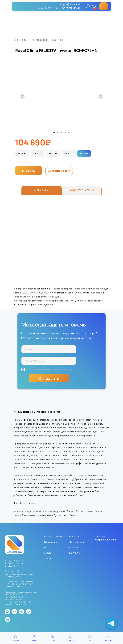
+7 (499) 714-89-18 (14, 561)
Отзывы (74, 547)
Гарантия (74, 537)
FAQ (46, 547)
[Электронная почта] (7, 621)
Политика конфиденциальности (107, 538)
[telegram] (14, 613)
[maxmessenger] (7, 613)
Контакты (75, 553)
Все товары (20, 40)
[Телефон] (29, 613)
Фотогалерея (77, 542)
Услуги (48, 553)
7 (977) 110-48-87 (14, 564)
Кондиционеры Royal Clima (47, 40)
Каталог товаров (53, 537)
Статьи (48, 558)
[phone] (49, 361)
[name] (49, 349)
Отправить (49, 378)
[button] (59, 171)
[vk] (22, 613)
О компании (50, 542)
